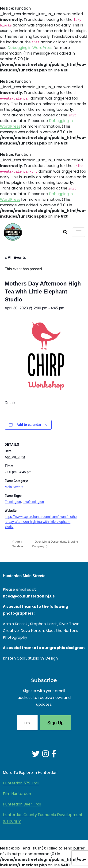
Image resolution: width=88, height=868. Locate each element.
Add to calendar (29, 425)
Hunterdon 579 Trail (21, 783)
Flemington (13, 502)
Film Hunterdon (17, 794)
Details (10, 403)
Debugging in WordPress (30, 48)
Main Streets (14, 487)
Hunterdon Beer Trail (22, 804)
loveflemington (33, 502)
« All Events (15, 258)
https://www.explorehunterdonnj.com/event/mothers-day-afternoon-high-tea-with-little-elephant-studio (41, 522)
